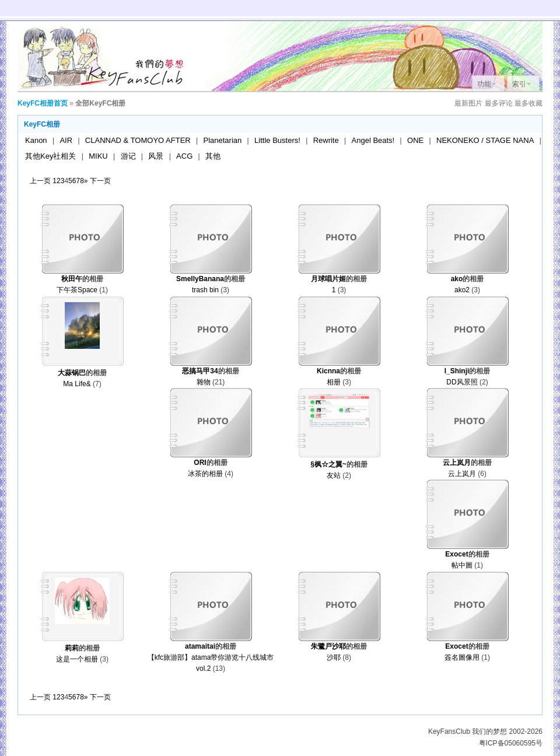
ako (457, 279)
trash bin (205, 290)
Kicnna (328, 371)
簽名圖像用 (462, 657)
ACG (184, 156)
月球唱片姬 (328, 279)
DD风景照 (462, 382)
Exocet (456, 554)
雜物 (204, 382)
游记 (128, 156)
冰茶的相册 (205, 474)
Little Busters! (277, 140)
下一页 (100, 181)
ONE (415, 140)
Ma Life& (77, 384)
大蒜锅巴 (72, 373)
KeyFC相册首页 (43, 103)
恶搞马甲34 (200, 371)
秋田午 (72, 279)
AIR (66, 140)
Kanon (36, 140)
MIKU (98, 156)
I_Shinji (457, 371)
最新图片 (468, 103)
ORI (200, 463)
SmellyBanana (200, 279)
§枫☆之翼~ (328, 464)
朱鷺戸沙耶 (328, 646)
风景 (156, 156)
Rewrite (326, 140)
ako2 (462, 290)
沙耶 (334, 657)
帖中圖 (462, 565)
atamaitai (200, 646)
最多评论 (499, 103)
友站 (334, 475)
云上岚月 (457, 463)
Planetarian (223, 140)
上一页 (40, 181)
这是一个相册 (77, 659)
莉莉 (72, 648)
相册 (334, 382)
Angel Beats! (373, 140)
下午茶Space (77, 290)
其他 (213, 156)
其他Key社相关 (50, 156)
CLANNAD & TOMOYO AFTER (138, 140)
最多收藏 (528, 103)
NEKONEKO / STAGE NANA (485, 140)
